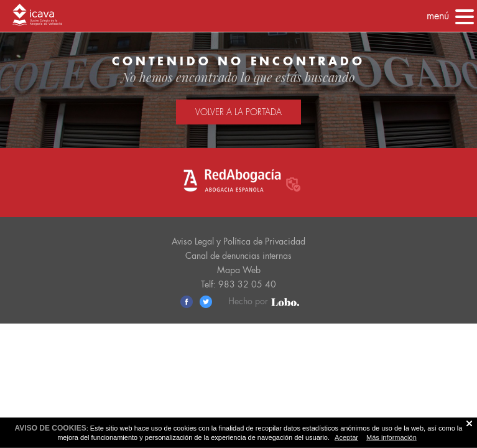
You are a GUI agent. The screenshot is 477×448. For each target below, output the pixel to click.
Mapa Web (239, 270)
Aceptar (346, 437)
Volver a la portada (238, 112)
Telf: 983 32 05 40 (238, 284)
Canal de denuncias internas (238, 256)
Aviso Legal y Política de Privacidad (238, 241)
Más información (391, 437)
